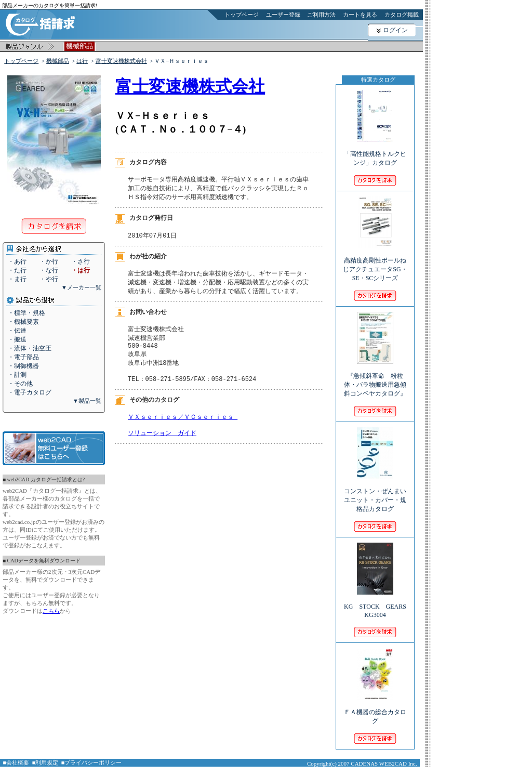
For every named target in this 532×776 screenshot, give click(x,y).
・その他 (20, 384)
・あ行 (17, 261)
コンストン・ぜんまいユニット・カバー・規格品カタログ (375, 493)
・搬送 (17, 339)
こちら (51, 611)
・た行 (17, 270)
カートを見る (360, 15)
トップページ (242, 15)
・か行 (49, 261)
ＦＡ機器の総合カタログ (375, 709)
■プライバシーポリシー (92, 762)
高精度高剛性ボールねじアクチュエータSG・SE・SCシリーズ (375, 262)
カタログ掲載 (402, 15)
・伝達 (17, 331)
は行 (82, 61)
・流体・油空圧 (30, 348)
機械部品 (58, 61)
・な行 (49, 270)
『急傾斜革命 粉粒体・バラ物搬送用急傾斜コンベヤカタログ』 (378, 378)
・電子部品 (23, 357)
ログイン (395, 30)
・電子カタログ (30, 392)
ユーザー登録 (283, 15)
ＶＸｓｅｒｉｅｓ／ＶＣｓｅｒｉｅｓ (183, 426)
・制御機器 (23, 366)
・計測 (17, 375)
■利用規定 (45, 762)
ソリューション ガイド (162, 445)
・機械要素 (23, 322)
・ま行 (17, 279)
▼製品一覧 (87, 401)
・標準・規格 (26, 313)
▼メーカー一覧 (81, 287)
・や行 (49, 279)
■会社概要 (16, 762)
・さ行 (81, 261)
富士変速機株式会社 (121, 61)
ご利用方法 (321, 15)
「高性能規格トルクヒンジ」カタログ (375, 151)
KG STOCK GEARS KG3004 (375, 604)
